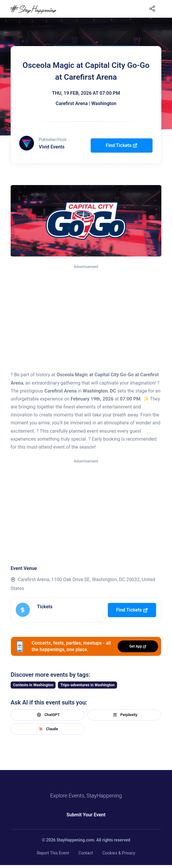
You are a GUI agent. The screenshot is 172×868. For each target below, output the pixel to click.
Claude (48, 729)
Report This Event (53, 853)
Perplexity (124, 715)
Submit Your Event (86, 815)
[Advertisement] (86, 314)
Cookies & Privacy (119, 853)
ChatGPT (48, 715)
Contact (86, 853)
